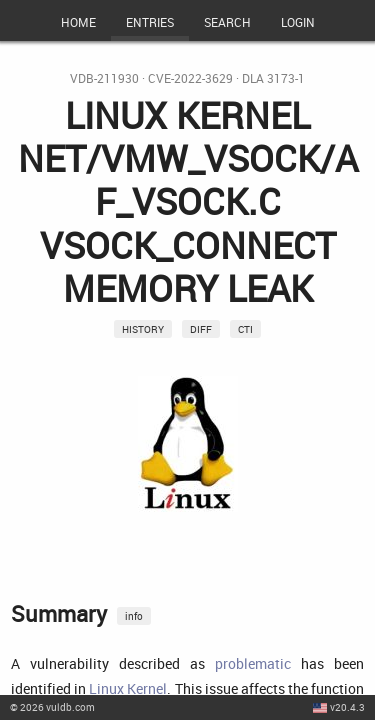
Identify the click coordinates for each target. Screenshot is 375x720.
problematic (253, 663)
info (134, 616)
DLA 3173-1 (273, 78)
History (143, 329)
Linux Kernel (128, 688)
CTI (245, 329)
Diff (201, 329)
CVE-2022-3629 (190, 78)
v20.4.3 (347, 707)
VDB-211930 (104, 78)
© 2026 (52, 707)
